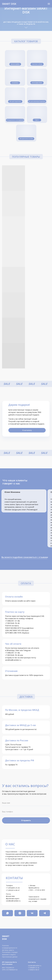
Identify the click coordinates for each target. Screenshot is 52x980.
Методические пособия (26, 139)
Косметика (15, 83)
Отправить (26, 820)
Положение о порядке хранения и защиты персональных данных (10, 954)
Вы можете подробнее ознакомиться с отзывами (25, 557)
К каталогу (27, 430)
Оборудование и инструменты (15, 120)
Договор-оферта (8, 950)
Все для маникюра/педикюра (37, 101)
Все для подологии (15, 101)
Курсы (37, 120)
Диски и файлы (15, 64)
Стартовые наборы (37, 64)
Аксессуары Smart (37, 83)
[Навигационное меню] (49, 4)
